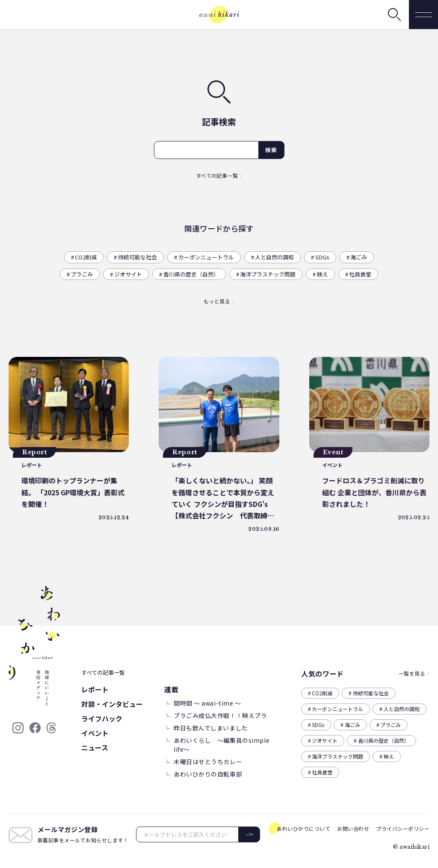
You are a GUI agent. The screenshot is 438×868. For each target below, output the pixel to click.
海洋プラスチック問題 (268, 274)
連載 (171, 689)
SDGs (322, 257)
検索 (271, 150)
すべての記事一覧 (217, 175)
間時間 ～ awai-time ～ (207, 703)
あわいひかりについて (303, 828)
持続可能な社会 (138, 257)
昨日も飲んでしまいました (211, 728)
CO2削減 (86, 257)
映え (323, 274)
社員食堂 (360, 274)
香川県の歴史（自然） (191, 274)
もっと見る (217, 301)
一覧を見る (412, 673)
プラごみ (82, 274)
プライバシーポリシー (403, 828)
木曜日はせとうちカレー (208, 762)
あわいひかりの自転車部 (208, 774)
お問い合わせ (353, 828)
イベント (95, 733)
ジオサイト (128, 274)
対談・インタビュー (112, 704)
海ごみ (359, 257)
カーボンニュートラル (206, 257)
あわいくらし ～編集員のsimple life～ (222, 745)
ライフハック (102, 718)
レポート (95, 689)
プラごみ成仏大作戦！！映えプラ (220, 715)
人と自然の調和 (274, 257)
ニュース (95, 747)
